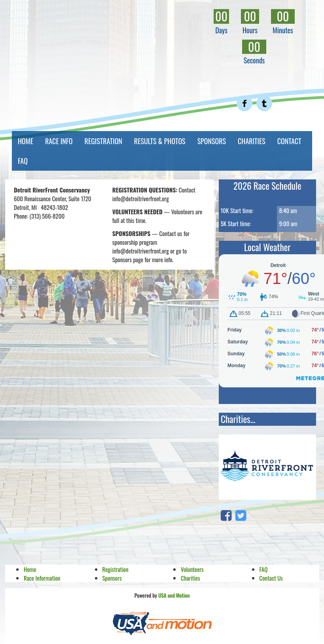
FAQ (23, 161)
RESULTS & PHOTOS (160, 141)
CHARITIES (252, 141)
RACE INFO (59, 141)
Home (30, 569)
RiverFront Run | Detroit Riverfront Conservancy (123, 47)
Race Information (42, 578)
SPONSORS (212, 141)
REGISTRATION (103, 141)
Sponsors (112, 578)
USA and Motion (174, 595)
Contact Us (271, 578)
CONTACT (289, 141)
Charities (190, 578)
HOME (26, 141)
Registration (116, 569)
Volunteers (192, 569)
